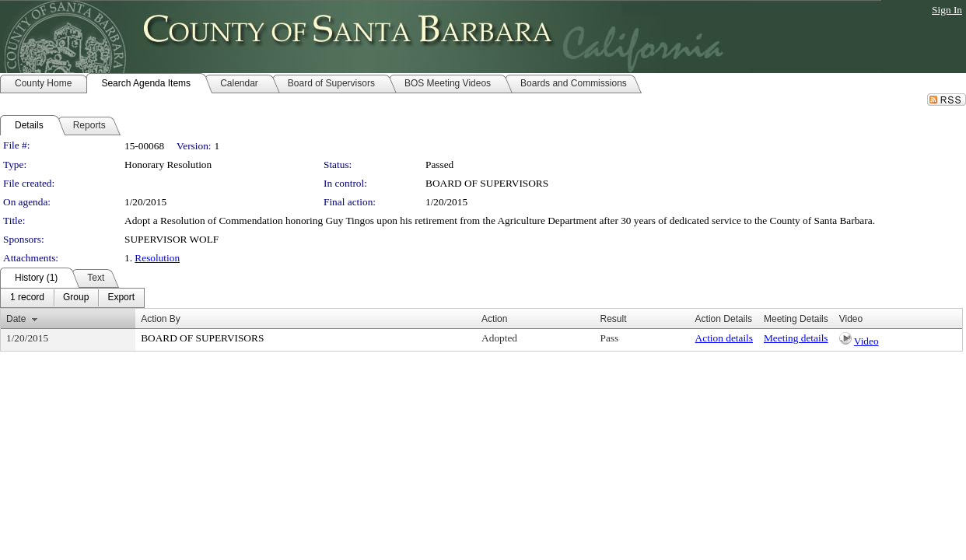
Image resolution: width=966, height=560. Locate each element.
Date (16, 319)
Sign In (947, 10)
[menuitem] (27, 298)
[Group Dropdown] (76, 298)
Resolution (157, 258)
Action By (161, 319)
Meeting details (796, 338)
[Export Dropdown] (121, 298)
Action (494, 319)
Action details (724, 338)
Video (866, 341)
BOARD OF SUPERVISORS (487, 183)
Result (613, 319)
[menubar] (72, 298)
